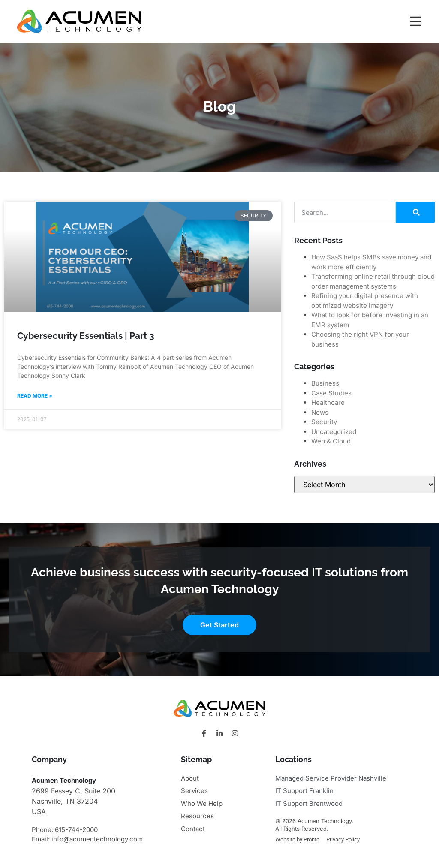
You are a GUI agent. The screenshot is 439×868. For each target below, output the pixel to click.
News (320, 412)
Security (324, 422)
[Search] (415, 212)
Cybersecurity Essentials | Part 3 (86, 336)
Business (325, 383)
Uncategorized (334, 432)
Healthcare (328, 402)
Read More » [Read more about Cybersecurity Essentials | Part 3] (35, 396)
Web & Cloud (331, 441)
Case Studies (331, 393)
